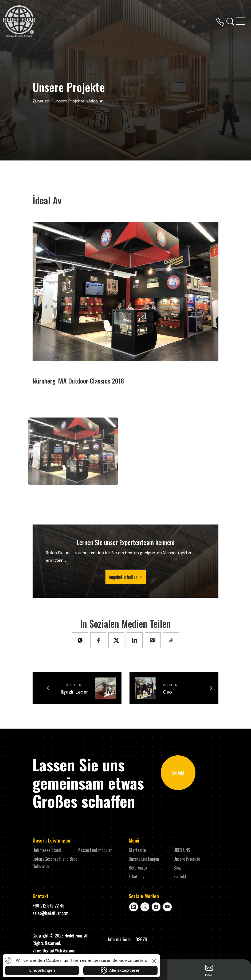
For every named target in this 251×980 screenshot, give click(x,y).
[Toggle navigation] (241, 21)
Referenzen (138, 868)
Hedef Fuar (73, 936)
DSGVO (141, 939)
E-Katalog (137, 876)
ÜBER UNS (182, 850)
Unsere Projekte (187, 859)
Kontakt (178, 773)
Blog (177, 868)
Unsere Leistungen (144, 859)
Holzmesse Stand (47, 850)
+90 (48, 906)
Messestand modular (95, 850)
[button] (154, 960)
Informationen (120, 939)
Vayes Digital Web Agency (54, 951)
